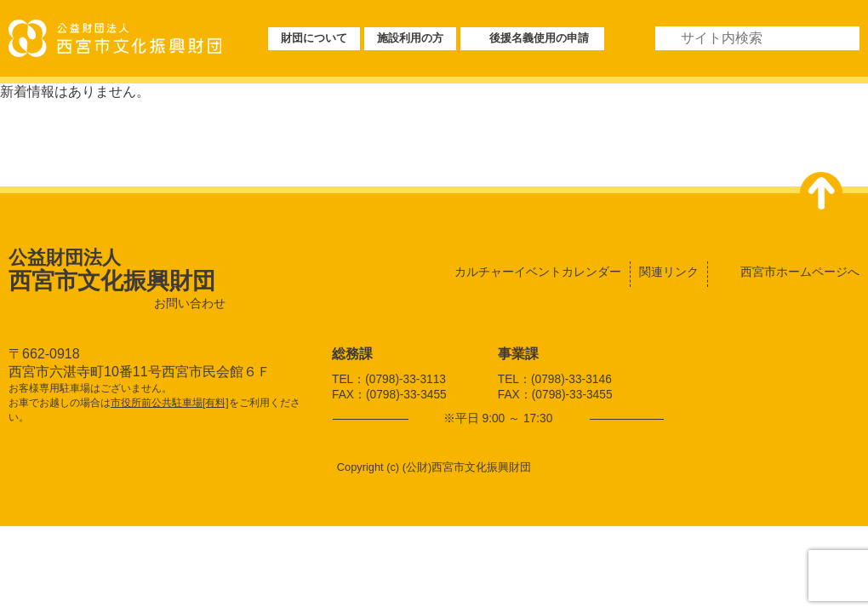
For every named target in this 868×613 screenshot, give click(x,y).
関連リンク (669, 272)
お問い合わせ (190, 304)
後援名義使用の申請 (539, 38)
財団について (314, 38)
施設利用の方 (410, 38)
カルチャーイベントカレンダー (538, 272)
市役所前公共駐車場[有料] (170, 403)
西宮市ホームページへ (800, 272)
